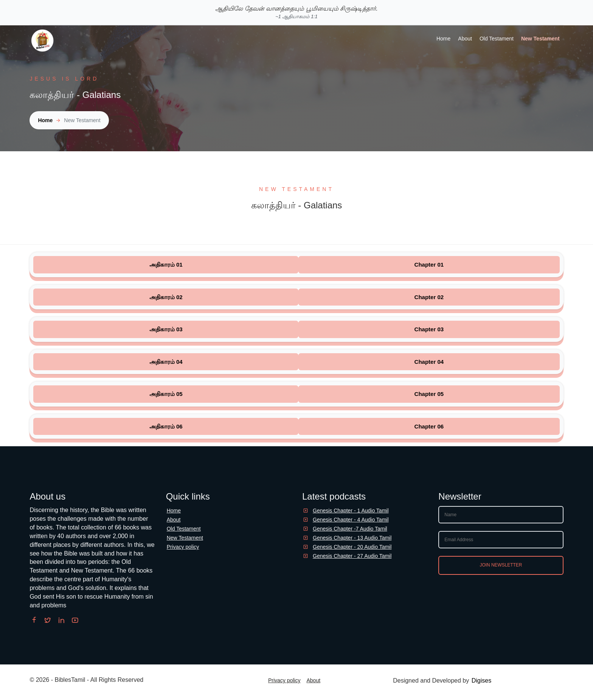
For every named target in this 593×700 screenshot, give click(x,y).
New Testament (540, 39)
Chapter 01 (429, 265)
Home (443, 39)
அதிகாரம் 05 (166, 394)
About (465, 39)
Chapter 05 (429, 394)
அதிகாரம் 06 (166, 426)
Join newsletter (501, 565)
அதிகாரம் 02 (166, 297)
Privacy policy (183, 547)
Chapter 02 (429, 297)
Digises (481, 681)
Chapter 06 (429, 426)
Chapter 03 (429, 329)
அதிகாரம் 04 (166, 362)
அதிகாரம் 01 (166, 265)
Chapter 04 (429, 362)
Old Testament (497, 39)
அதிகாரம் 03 (166, 329)
